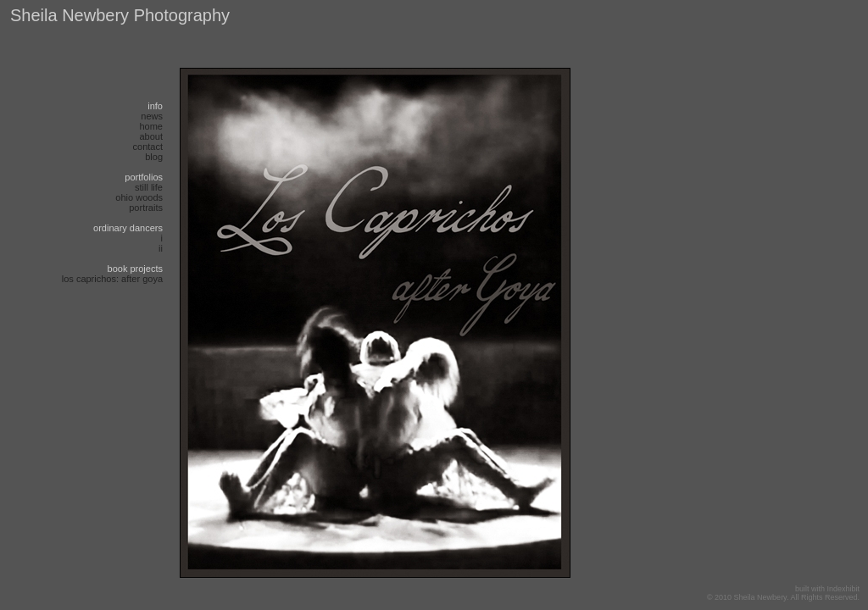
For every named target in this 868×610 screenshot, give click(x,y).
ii (161, 248)
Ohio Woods (139, 197)
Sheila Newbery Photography (120, 15)
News (152, 116)
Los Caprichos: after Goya (112, 279)
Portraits (146, 208)
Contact (148, 147)
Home (151, 126)
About (151, 136)
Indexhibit (843, 589)
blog (154, 157)
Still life (149, 187)
